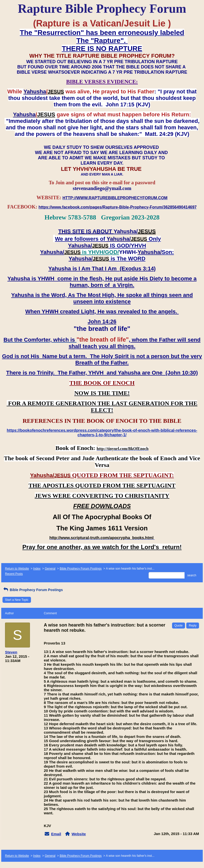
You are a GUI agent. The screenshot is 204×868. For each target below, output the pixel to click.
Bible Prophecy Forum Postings (81, 569)
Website (79, 834)
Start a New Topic (17, 600)
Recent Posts (14, 574)
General (50, 569)
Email (56, 834)
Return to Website (17, 569)
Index (37, 569)
